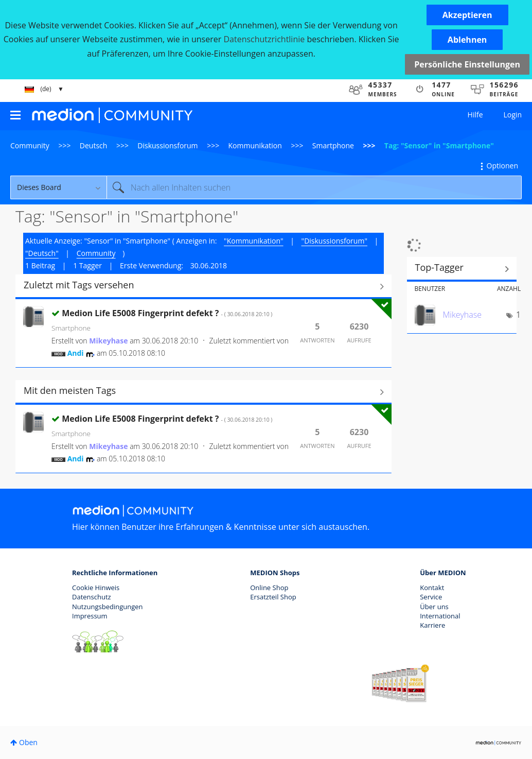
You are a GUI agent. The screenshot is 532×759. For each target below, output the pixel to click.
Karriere (432, 625)
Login (513, 115)
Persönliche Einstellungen (467, 64)
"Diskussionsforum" (334, 241)
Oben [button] (28, 742)
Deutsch (94, 145)
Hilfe (475, 115)
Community (30, 145)
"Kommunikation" (253, 241)
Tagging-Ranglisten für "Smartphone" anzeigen (462, 269)
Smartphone (333, 145)
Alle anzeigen (203, 286)
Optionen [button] (502, 166)
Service (431, 597)
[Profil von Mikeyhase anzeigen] (108, 341)
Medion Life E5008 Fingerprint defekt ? (167, 313)
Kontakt (432, 588)
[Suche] (314, 187)
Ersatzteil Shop (273, 597)
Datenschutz (92, 597)
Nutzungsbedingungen (107, 607)
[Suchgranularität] (58, 187)
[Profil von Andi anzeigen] (76, 353)
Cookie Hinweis (96, 588)
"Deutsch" (42, 253)
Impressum (90, 616)
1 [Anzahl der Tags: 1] (518, 315)
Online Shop (269, 588)
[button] (467, 15)
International (440, 616)
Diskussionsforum (167, 145)
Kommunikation (255, 145)
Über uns (434, 607)
